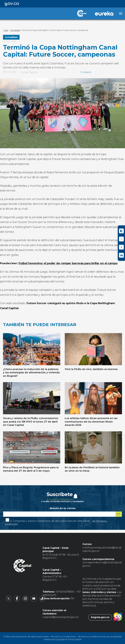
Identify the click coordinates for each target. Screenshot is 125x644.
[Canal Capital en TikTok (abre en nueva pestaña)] (42, 601)
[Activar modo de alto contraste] (121, 231)
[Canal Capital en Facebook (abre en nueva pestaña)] (17, 601)
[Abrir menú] (121, 14)
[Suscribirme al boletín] (119, 514)
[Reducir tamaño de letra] (121, 239)
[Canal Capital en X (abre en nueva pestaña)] (9, 601)
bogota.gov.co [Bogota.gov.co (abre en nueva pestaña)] (100, 617)
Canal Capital (29, 72)
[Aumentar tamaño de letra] (121, 247)
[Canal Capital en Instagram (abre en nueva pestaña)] (25, 601)
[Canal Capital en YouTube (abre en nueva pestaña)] (34, 601)
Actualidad (11, 37)
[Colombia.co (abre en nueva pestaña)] (118, 617)
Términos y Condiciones (63, 636)
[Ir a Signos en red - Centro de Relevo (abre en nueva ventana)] (121, 255)
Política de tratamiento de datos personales (26, 636)
